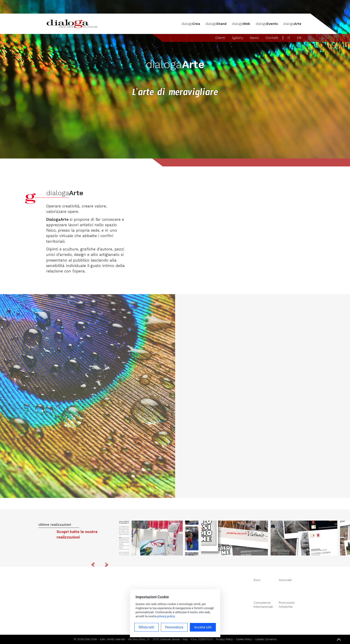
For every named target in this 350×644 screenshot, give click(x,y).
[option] (235, 538)
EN (299, 38)
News (254, 38)
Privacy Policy (224, 639)
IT (289, 38)
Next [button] (107, 565)
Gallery (238, 38)
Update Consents (266, 639)
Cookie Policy (244, 639)
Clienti (220, 38)
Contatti (272, 38)
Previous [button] (93, 565)
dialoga (191, 24)
